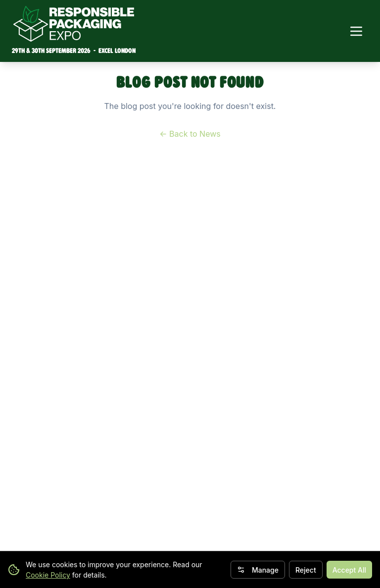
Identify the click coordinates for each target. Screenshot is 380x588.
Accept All (349, 570)
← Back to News (190, 134)
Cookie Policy (48, 575)
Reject (306, 570)
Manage (258, 570)
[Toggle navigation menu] (356, 31)
